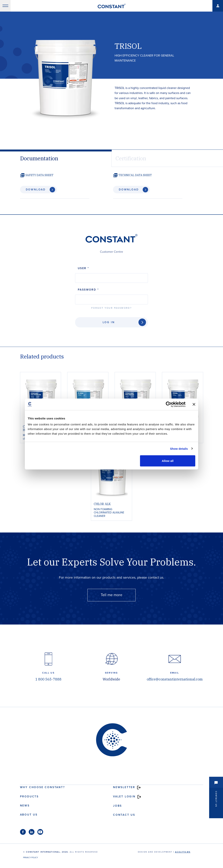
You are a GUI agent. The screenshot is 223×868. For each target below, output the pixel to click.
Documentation (39, 158)
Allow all (168, 461)
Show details (179, 448)
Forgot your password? (111, 308)
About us (29, 815)
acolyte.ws (183, 852)
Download (36, 190)
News (25, 806)
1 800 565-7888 (48, 679)
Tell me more (111, 595)
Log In (109, 322)
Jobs (117, 806)
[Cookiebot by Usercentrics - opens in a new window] (169, 404)
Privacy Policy (31, 858)
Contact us (124, 815)
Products (29, 797)
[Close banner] (194, 404)
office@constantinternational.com (175, 679)
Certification (131, 158)
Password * (88, 290)
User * (83, 268)
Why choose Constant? (42, 787)
